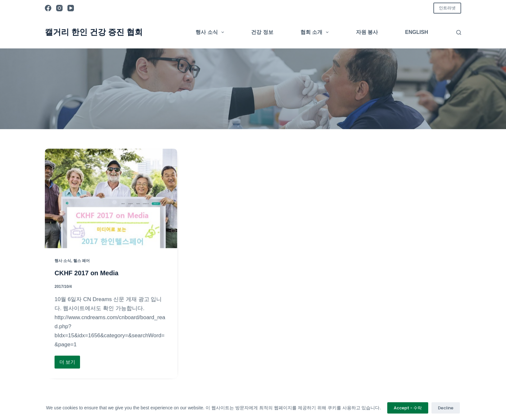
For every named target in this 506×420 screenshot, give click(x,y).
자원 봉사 (367, 32)
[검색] (459, 32)
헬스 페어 (81, 261)
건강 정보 (262, 32)
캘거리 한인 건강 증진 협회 (94, 32)
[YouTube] (71, 8)
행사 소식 (211, 32)
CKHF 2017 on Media (86, 273)
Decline (446, 408)
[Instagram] (59, 8)
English (416, 32)
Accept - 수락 (408, 408)
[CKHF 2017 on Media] (111, 199)
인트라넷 (447, 8)
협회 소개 (316, 32)
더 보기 (70, 364)
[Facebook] (48, 8)
